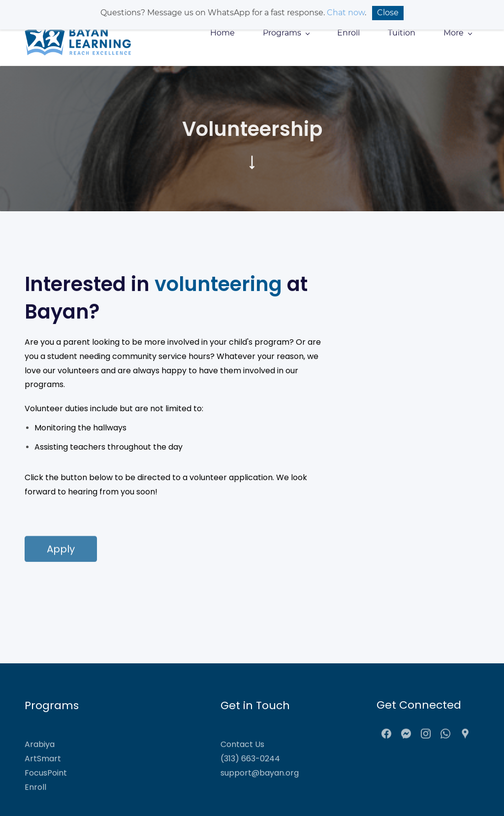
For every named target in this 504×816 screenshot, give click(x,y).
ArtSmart (43, 772)
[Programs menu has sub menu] (286, 33)
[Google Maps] (465, 737)
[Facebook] (386, 737)
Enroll (35, 800)
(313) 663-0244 (250, 772)
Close (388, 13)
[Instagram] (426, 737)
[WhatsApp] (445, 737)
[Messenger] (406, 737)
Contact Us (242, 758)
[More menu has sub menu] (457, 33)
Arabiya (40, 758)
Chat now (346, 13)
